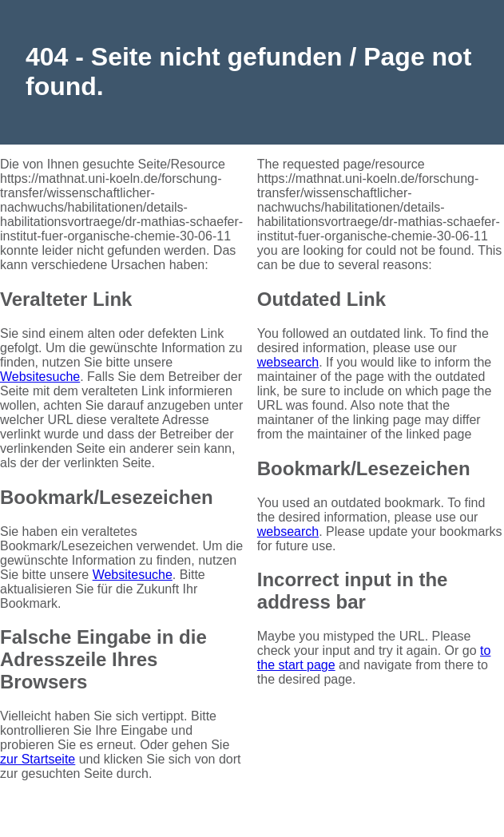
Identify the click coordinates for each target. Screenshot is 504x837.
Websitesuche (40, 377)
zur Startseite (38, 759)
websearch (288, 362)
